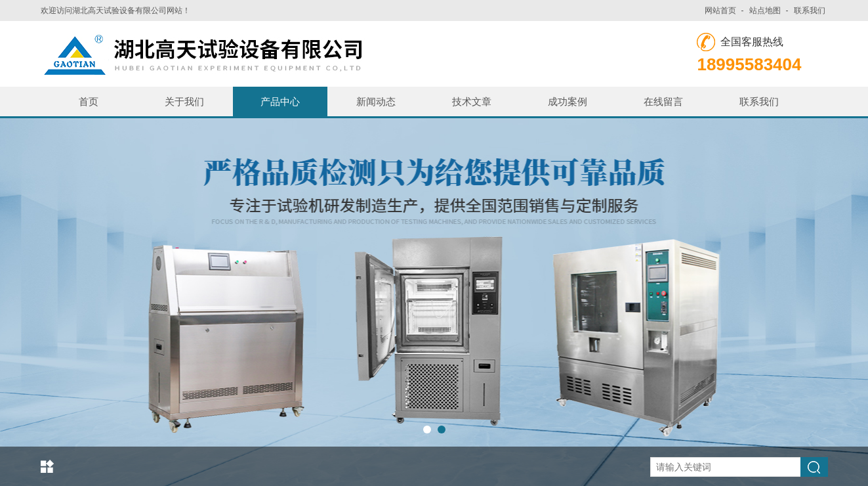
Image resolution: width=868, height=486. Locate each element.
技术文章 (472, 101)
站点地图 (765, 11)
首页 (89, 101)
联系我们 (810, 11)
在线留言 (663, 101)
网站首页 (720, 11)
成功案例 (568, 101)
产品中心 (280, 101)
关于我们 (184, 101)
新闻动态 (376, 101)
